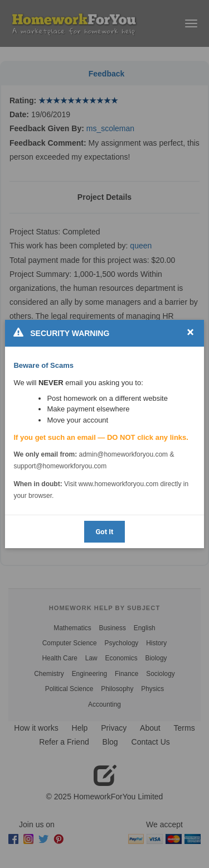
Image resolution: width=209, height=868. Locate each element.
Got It (104, 532)
